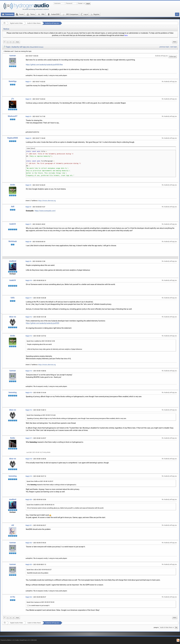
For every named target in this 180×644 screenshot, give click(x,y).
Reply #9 (28, 261)
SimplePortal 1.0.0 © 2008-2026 (28, 640)
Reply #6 (28, 207)
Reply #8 (28, 242)
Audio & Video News (34, 23)
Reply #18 (29, 459)
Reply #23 (29, 565)
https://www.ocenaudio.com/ (45, 211)
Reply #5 (28, 185)
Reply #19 (29, 476)
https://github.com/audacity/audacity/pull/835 (42, 323)
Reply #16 (29, 410)
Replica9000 (13, 138)
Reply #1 (28, 82)
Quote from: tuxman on (40, 602)
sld (13, 525)
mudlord (13, 261)
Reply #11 (29, 298)
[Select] (33, 148)
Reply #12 (29, 317)
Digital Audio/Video (16, 23)
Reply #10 (29, 280)
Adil (13, 207)
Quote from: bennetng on (41, 415)
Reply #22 (29, 543)
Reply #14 (29, 371)
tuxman (13, 56)
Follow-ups (173, 56)
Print (175, 42)
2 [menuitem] (8, 42)
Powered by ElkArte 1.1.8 (7, 640)
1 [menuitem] (5, 42)
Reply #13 (29, 336)
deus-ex (13, 317)
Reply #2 (28, 99)
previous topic (164, 47)
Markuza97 (13, 116)
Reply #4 (28, 138)
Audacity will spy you (52, 23)
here (126, 35)
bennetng (13, 392)
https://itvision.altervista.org (47, 201)
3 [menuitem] (11, 42)
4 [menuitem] (13, 42)
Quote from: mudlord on (41, 341)
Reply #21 (29, 525)
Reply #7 (28, 224)
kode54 (13, 224)
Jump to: (156, 627)
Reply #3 (28, 116)
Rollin (13, 438)
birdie (13, 185)
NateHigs (13, 81)
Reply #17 (29, 438)
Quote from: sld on (39, 570)
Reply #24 (29, 597)
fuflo (13, 298)
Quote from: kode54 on (40, 505)
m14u (13, 597)
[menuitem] (18, 42)
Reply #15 (29, 393)
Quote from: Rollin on (40, 481)
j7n (13, 99)
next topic (174, 47)
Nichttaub (13, 241)
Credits (17, 640)
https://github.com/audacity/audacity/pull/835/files (44, 65)
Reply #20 (29, 500)
